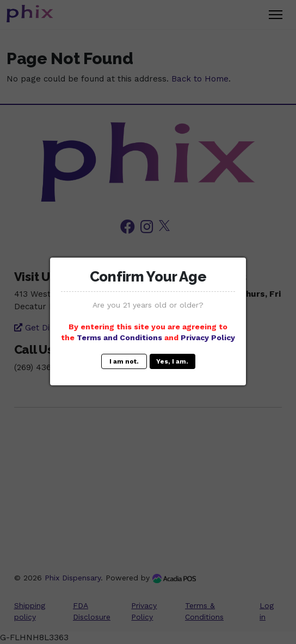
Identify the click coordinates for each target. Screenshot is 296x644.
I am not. (124, 361)
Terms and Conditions (119, 337)
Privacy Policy (208, 337)
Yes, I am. (172, 361)
